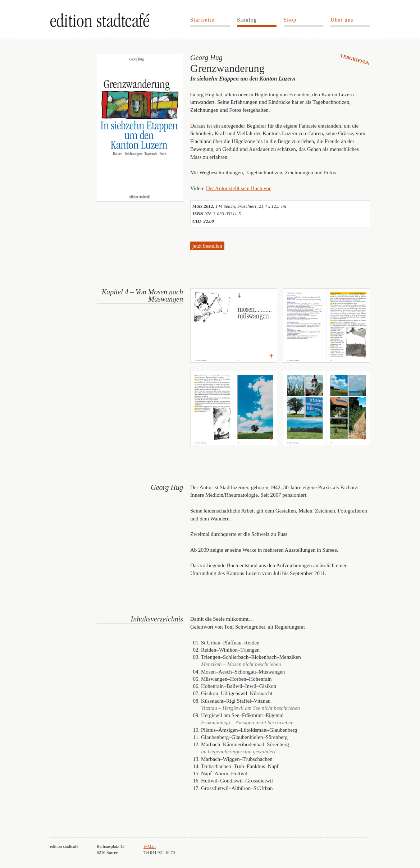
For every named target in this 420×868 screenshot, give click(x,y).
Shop (290, 20)
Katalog (247, 20)
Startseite (202, 20)
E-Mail (150, 846)
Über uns (342, 20)
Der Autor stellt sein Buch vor (238, 188)
